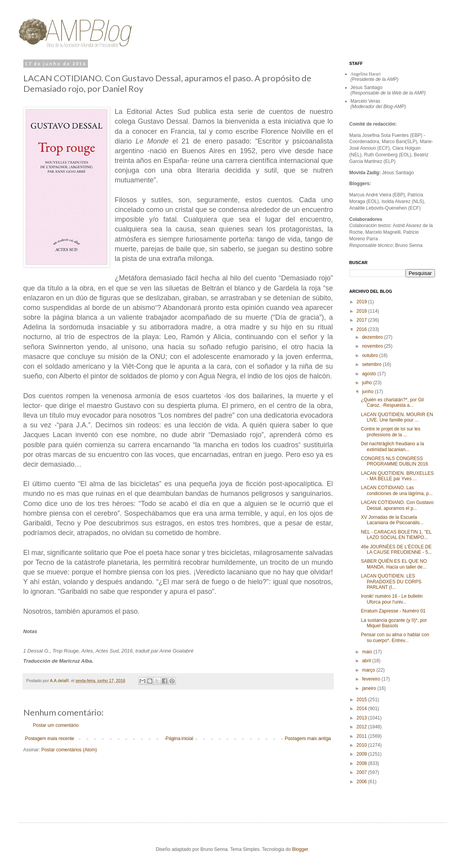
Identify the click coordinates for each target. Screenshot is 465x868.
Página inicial (180, 738)
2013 (362, 718)
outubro (370, 355)
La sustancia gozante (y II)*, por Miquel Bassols (394, 623)
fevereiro (372, 679)
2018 (362, 311)
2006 (362, 782)
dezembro (373, 337)
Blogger (300, 849)
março (369, 670)
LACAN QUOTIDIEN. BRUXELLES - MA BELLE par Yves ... (397, 476)
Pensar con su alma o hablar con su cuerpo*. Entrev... (395, 637)
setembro (372, 364)
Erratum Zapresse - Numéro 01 (393, 611)
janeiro (369, 688)
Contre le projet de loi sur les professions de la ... (390, 432)
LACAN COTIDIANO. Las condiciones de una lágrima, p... (397, 490)
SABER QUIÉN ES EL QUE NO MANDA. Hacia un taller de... (394, 564)
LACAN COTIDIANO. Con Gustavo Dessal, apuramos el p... (397, 505)
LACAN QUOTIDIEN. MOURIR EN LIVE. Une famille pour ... (397, 417)
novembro (373, 346)
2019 (362, 302)
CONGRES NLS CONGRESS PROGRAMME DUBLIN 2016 (394, 461)
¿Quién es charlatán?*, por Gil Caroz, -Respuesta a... (392, 402)
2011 (362, 736)
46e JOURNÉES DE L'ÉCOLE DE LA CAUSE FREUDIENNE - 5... (396, 549)
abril (367, 661)
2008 (362, 763)
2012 (362, 727)
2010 (362, 745)
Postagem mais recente (50, 738)
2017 (362, 320)
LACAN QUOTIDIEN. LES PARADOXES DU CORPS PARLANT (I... (391, 582)
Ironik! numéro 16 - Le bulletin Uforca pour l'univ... (392, 599)
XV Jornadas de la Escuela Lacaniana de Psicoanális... (392, 520)
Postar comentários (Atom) (69, 750)
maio (368, 652)
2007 (362, 772)
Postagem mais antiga (308, 738)
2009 (362, 754)
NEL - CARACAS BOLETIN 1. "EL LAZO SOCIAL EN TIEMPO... (396, 535)
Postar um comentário (56, 725)
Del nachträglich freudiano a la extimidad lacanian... (392, 446)
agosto (369, 374)
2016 (362, 329)
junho (368, 392)
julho (368, 383)
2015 (362, 700)
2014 (362, 709)
